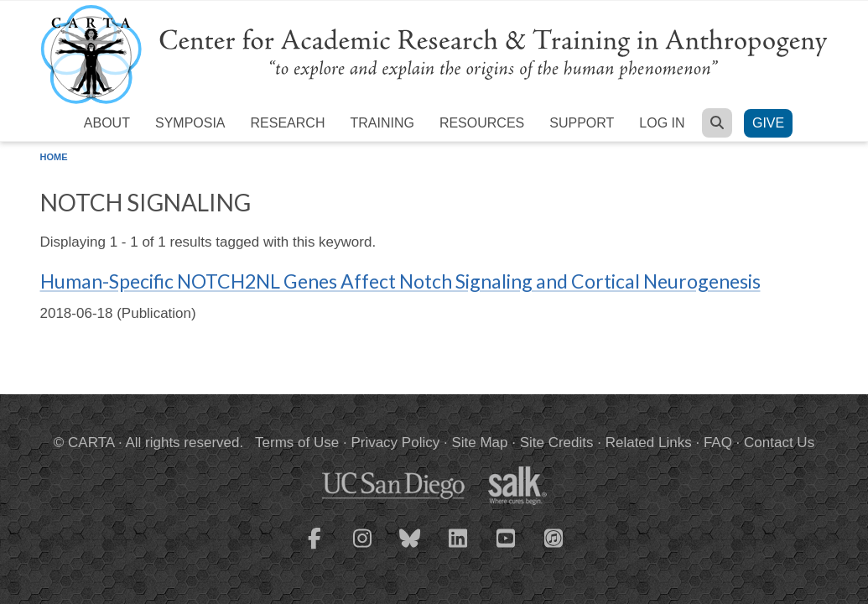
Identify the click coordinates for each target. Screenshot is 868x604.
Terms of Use (297, 443)
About (107, 123)
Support (582, 123)
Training (382, 123)
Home (54, 157)
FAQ (718, 443)
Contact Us (779, 443)
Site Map (479, 443)
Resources (482, 123)
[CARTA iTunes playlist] (554, 537)
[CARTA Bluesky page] (410, 549)
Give (768, 123)
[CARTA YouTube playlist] (506, 549)
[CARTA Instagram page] (362, 549)
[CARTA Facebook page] (314, 549)
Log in (662, 123)
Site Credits (557, 443)
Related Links (649, 443)
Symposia (190, 123)
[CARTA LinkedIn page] (458, 549)
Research (288, 123)
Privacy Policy (395, 443)
